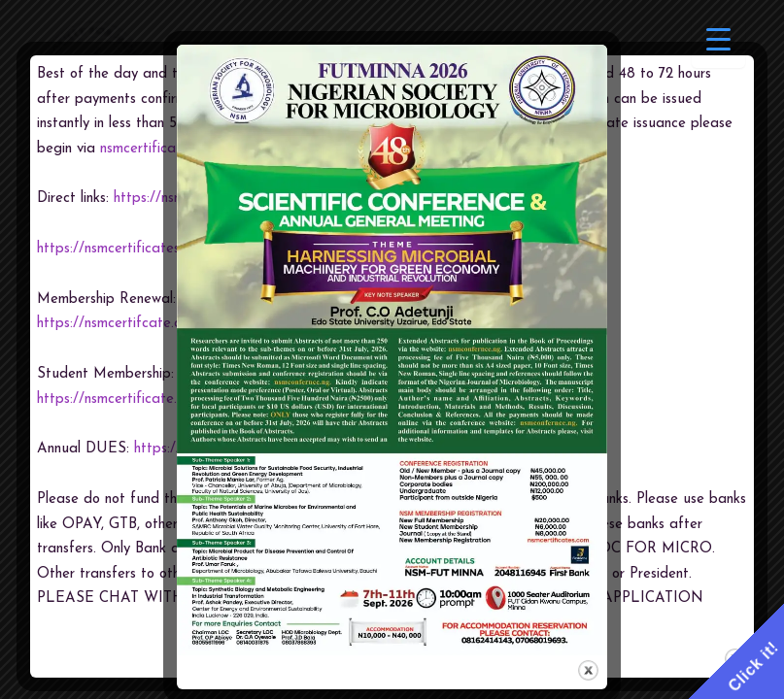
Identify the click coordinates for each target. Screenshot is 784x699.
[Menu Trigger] (718, 41)
